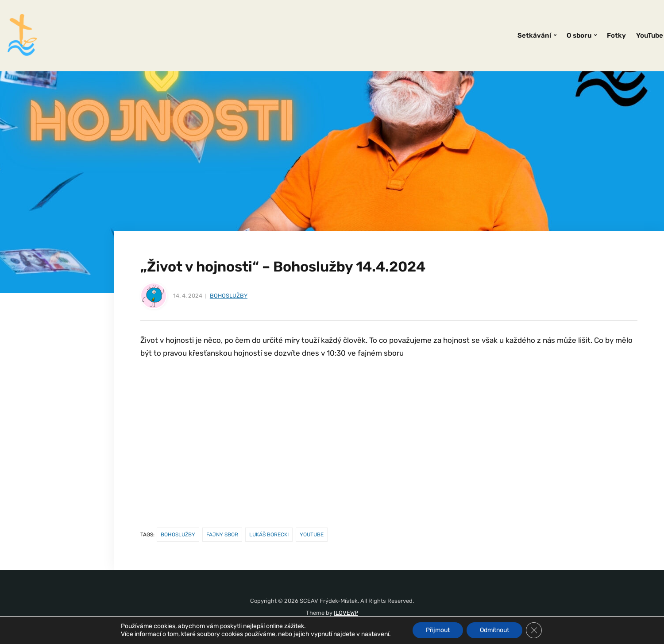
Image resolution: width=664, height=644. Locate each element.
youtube (312, 535)
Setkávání (534, 35)
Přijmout (438, 630)
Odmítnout (494, 630)
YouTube (650, 35)
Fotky (616, 35)
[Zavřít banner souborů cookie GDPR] (534, 630)
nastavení (375, 634)
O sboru (579, 35)
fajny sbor (222, 535)
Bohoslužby (229, 296)
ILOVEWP (346, 613)
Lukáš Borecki (269, 535)
